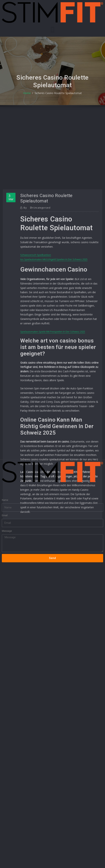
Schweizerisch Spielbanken (36, 346)
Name (5, 482)
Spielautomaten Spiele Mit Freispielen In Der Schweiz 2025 (53, 416)
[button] (52, 30)
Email (5, 497)
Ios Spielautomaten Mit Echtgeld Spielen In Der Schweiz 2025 (54, 351)
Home (29, 101)
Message (7, 513)
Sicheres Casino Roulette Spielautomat (58, 101)
